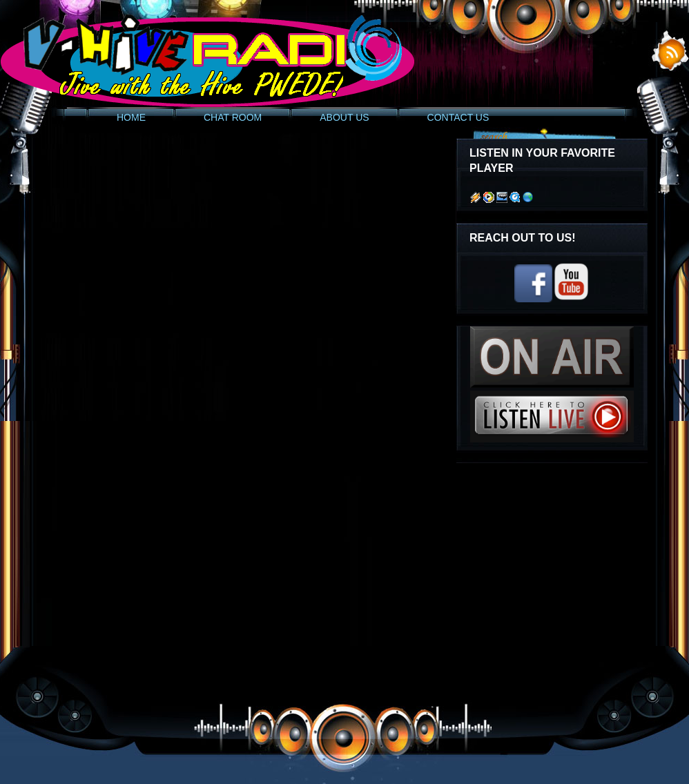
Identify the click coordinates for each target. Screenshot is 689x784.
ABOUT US (344, 117)
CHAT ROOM (233, 117)
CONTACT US (458, 117)
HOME (131, 117)
